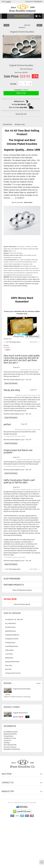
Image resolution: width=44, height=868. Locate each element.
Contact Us (38, 2)
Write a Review (33, 336)
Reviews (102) (20, 124)
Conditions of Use (10, 738)
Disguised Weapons (12, 635)
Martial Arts (9, 658)
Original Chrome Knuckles (22, 689)
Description (8, 124)
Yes (27, 380)
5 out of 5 (22, 362)
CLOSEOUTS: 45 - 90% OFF (14, 620)
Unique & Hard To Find (13, 673)
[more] (38, 683)
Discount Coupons (10, 747)
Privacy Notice (8, 736)
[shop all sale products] (22, 604)
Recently (7, 348)
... (38, 342)
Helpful (8, 350)
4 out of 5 (22, 454)
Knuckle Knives (10, 627)
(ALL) (19, 342)
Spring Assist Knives (12, 662)
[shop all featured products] (22, 590)
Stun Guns (9, 665)
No (30, 380)
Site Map (7, 743)
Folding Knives (10, 643)
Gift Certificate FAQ (10, 745)
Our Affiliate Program (11, 732)
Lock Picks (9, 654)
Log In (8, 2)
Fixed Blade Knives (12, 646)
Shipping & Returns (10, 734)
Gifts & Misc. (10, 650)
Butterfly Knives (11, 631)
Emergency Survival (12, 639)
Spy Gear (8, 669)
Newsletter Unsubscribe (12, 749)
